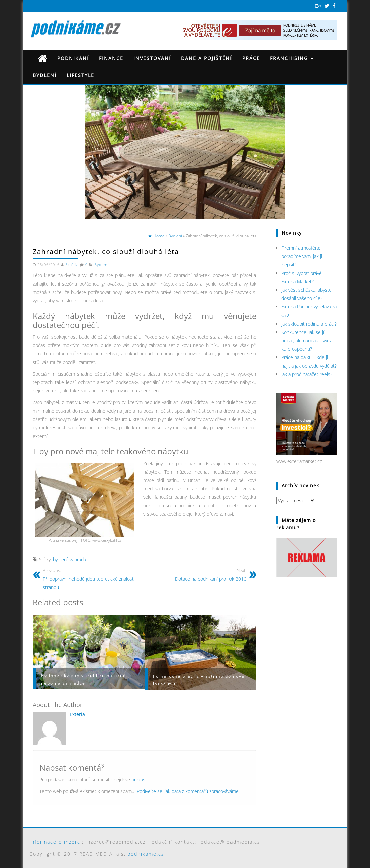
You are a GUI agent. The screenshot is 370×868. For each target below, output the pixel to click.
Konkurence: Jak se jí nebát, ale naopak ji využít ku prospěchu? (308, 340)
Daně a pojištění (207, 58)
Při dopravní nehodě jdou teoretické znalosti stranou (91, 579)
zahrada (78, 559)
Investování (152, 58)
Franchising (292, 58)
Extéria (72, 265)
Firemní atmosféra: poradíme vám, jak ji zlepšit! (302, 256)
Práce (251, 58)
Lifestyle (80, 75)
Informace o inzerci (56, 842)
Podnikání (73, 58)
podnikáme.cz (146, 854)
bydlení (60, 559)
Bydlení (45, 75)
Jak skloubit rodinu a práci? (309, 324)
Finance (111, 58)
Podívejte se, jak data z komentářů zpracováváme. (188, 791)
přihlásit (140, 780)
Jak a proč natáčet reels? (307, 374)
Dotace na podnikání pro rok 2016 (198, 574)
